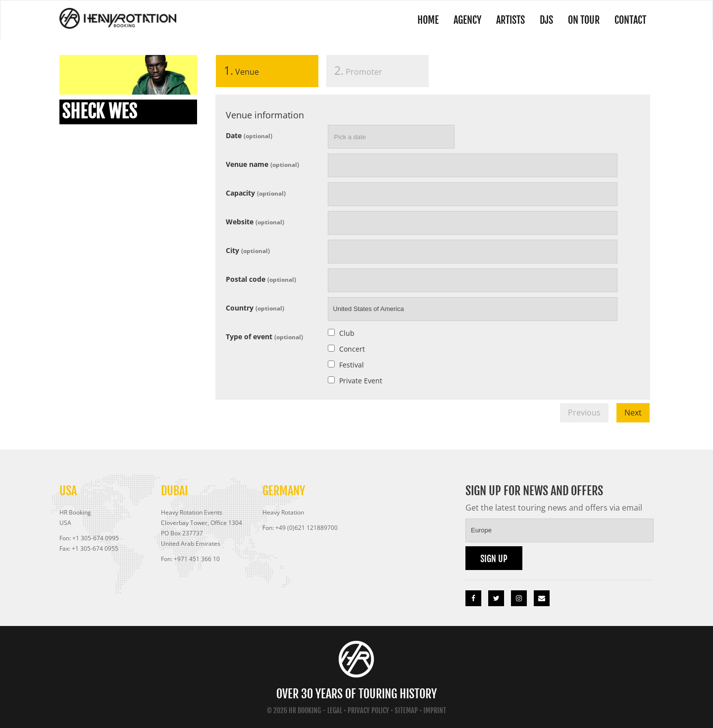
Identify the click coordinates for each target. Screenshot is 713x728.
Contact (630, 20)
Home (428, 20)
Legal (335, 710)
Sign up (494, 559)
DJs (546, 20)
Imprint (435, 710)
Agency (467, 20)
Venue (237, 71)
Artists (510, 20)
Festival (352, 365)
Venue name (262, 164)
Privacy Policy (368, 710)
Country (255, 307)
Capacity (256, 192)
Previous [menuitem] (584, 413)
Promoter (358, 71)
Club (347, 333)
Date (249, 135)
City (248, 250)
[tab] (267, 73)
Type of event (264, 336)
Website (255, 221)
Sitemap (406, 710)
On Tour (584, 20)
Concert (352, 349)
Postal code (261, 279)
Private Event (361, 381)
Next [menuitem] (633, 413)
